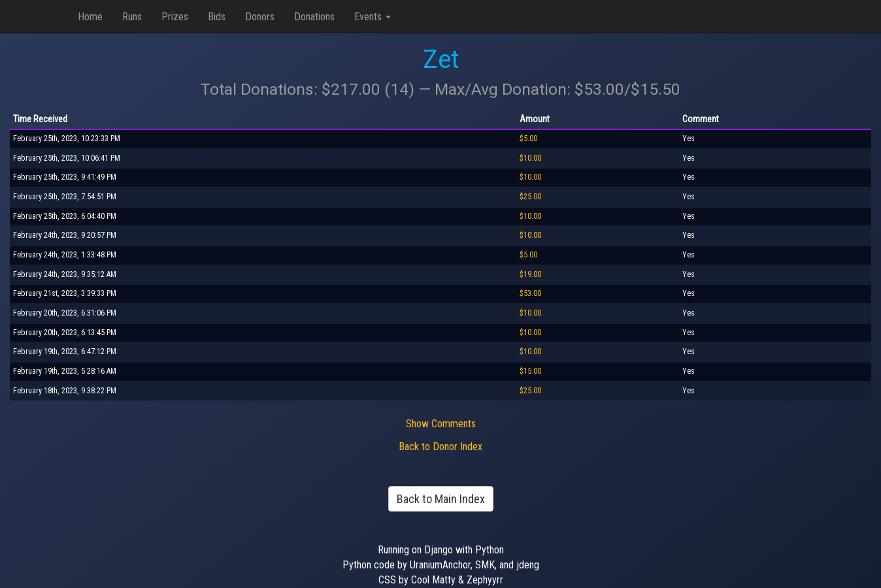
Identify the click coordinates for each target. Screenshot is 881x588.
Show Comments (441, 424)
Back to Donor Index (440, 447)
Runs (132, 17)
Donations (314, 17)
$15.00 (530, 371)
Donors (260, 17)
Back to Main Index (441, 499)
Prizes (175, 17)
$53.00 (530, 293)
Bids (217, 17)
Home (90, 17)
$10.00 (530, 158)
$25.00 (530, 197)
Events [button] (373, 17)
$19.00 (530, 274)
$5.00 (528, 139)
